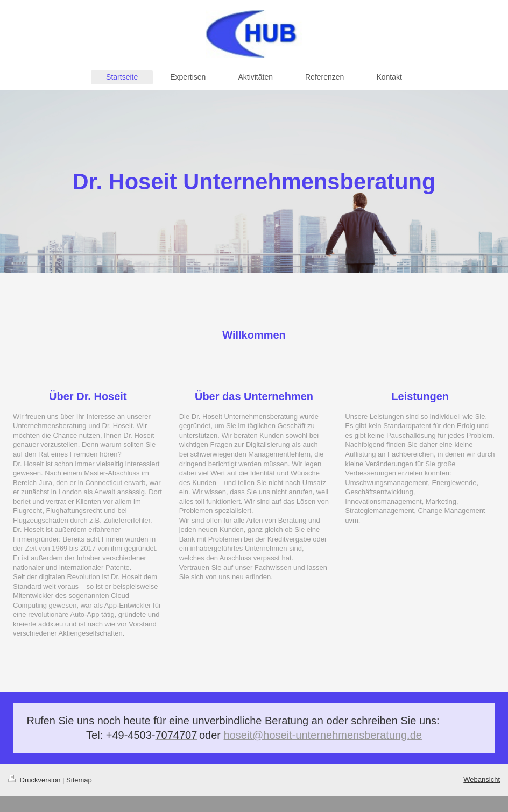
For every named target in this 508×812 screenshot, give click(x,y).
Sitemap (79, 780)
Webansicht (482, 779)
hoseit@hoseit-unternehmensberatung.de (323, 735)
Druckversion (35, 780)
